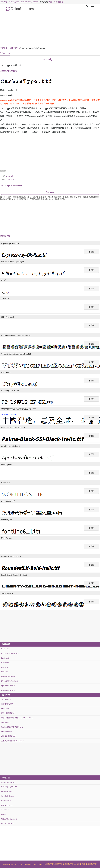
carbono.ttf (9, 176)
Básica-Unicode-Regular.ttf (10, 654)
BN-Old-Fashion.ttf (8, 824)
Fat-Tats (4, 814)
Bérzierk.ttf (5, 649)
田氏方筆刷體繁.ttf (8, 713)
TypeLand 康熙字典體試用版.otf (12, 727)
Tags (6, 2)
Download (50, 192)
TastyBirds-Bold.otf (8, 796)
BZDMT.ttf (5, 663)
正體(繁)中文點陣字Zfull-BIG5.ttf (13, 741)
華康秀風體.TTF (7, 709)
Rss (1, 2)
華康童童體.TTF (7, 722)
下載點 (91, 252)
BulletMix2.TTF (7, 791)
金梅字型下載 (80, 864)
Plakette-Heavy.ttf (7, 805)
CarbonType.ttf (50, 59)
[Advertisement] (50, 30)
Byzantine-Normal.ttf (8, 686)
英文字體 (13, 48)
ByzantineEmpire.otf (8, 677)
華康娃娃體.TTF (7, 704)
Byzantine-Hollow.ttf (8, 690)
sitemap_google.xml (16, 2)
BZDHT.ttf (5, 667)
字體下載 (60, 2)
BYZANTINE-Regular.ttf (10, 681)
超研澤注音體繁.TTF (9, 736)
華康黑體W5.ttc (7, 732)
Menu (92, 5)
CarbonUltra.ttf (11, 180)
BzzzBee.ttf (5, 658)
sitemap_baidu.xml (32, 2)
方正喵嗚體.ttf (6, 699)
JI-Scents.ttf (5, 810)
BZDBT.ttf (5, 672)
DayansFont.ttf (6, 801)
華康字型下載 (68, 864)
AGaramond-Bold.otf (8, 782)
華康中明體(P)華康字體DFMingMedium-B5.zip (17, 718)
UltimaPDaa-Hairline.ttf (9, 819)
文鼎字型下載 (91, 864)
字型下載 (52, 2)
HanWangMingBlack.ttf (9, 787)
